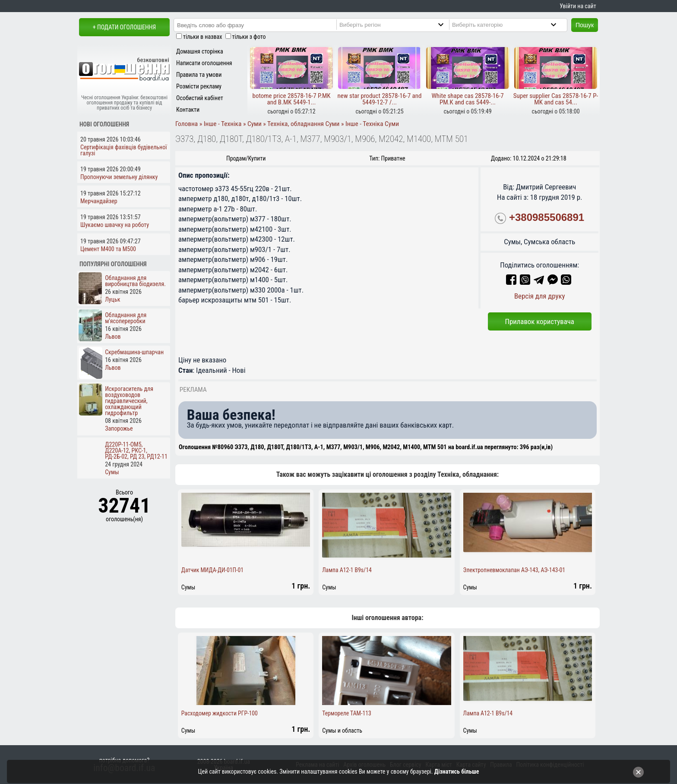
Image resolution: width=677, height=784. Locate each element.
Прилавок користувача (540, 321)
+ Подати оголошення (124, 27)
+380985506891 (547, 217)
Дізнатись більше (457, 771)
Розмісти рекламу (199, 86)
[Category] (511, 25)
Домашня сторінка (200, 51)
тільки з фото (249, 37)
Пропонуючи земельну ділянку (119, 177)
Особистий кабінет (200, 98)
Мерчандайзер (99, 201)
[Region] (399, 25)
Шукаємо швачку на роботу (115, 225)
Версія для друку (540, 296)
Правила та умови (199, 75)
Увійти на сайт (578, 6)
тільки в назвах (202, 37)
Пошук (585, 25)
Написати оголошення (204, 63)
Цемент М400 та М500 (108, 249)
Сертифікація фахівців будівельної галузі (124, 150)
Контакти (188, 110)
